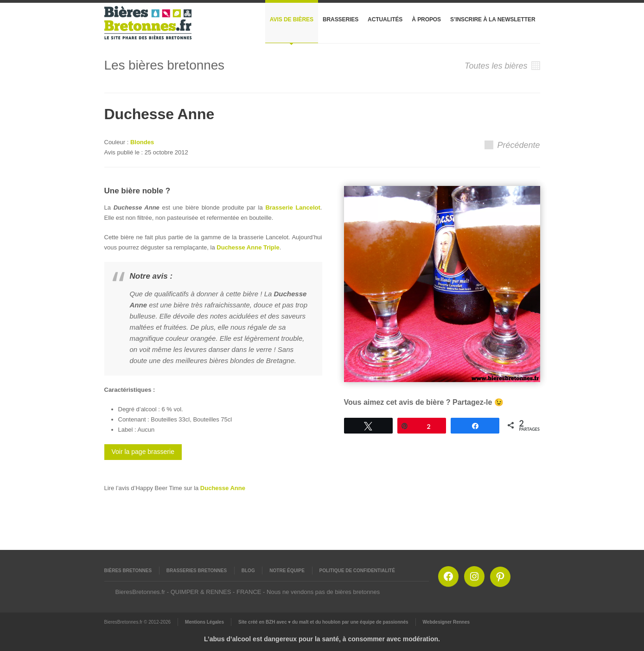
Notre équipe (287, 571)
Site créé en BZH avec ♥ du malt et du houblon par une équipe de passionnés (323, 622)
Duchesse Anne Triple (248, 247)
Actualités (385, 19)
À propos (426, 19)
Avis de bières (292, 19)
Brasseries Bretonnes (197, 571)
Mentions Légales (204, 622)
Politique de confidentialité (357, 571)
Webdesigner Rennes (446, 622)
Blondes (142, 142)
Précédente (512, 145)
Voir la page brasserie (143, 452)
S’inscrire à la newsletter (493, 19)
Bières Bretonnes (128, 571)
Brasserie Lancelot (293, 207)
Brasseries (341, 19)
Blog (248, 571)
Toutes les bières (502, 66)
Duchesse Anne (223, 488)
